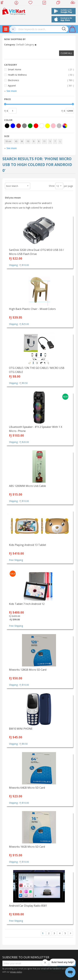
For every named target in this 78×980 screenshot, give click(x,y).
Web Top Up (3, 3)
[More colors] (65, 126)
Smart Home (41, 69)
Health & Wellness (41, 75)
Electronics (41, 80)
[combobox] (42, 29)
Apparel (41, 86)
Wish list (31, 3)
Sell (73, 3)
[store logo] (14, 11)
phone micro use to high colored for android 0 (29, 208)
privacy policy (16, 972)
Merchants (59, 3)
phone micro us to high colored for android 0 (28, 203)
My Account (17, 3)
